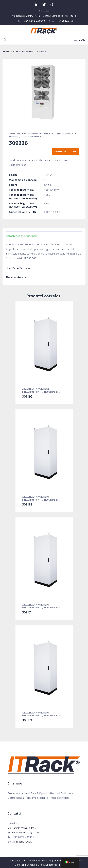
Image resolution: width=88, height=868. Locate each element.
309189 (27, 504)
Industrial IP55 (52, 392)
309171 (27, 720)
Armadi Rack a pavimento (36, 389)
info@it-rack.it (66, 21)
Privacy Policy (61, 860)
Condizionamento (24, 51)
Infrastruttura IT (32, 392)
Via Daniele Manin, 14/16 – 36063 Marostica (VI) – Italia (44, 16)
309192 (27, 396)
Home (6, 51)
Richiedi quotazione (65, 152)
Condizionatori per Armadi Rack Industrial (32, 134)
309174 (27, 612)
